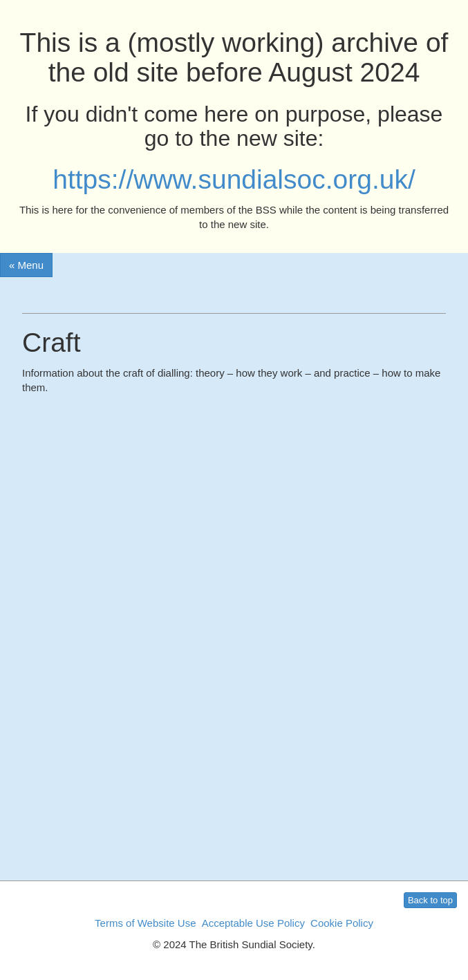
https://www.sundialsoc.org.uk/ (234, 179)
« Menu (26, 265)
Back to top (430, 900)
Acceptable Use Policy (253, 923)
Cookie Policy (342, 923)
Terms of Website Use (145, 923)
